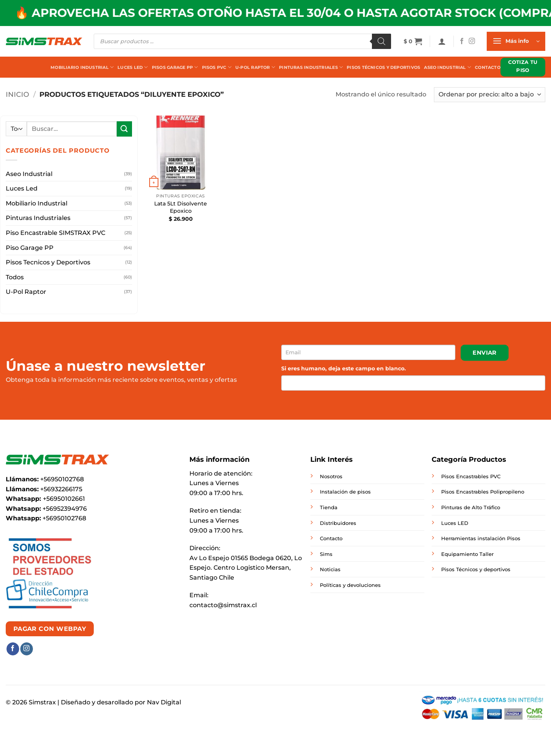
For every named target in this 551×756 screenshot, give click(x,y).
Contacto (488, 67)
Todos (15, 277)
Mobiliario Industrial (82, 67)
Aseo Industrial (447, 67)
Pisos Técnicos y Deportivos (383, 67)
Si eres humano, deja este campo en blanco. (344, 368)
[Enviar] (124, 129)
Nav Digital (164, 702)
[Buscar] (381, 41)
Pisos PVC (217, 67)
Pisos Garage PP (175, 67)
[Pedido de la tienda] (490, 95)
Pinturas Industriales (311, 67)
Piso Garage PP (30, 248)
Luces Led (133, 67)
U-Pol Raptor (255, 67)
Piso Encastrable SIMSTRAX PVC (55, 233)
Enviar (485, 353)
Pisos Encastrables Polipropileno (483, 492)
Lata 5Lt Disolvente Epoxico (181, 207)
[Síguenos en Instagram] (472, 41)
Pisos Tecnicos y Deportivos (48, 262)
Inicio (17, 94)
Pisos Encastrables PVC (471, 476)
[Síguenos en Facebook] (462, 41)
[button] (413, 41)
